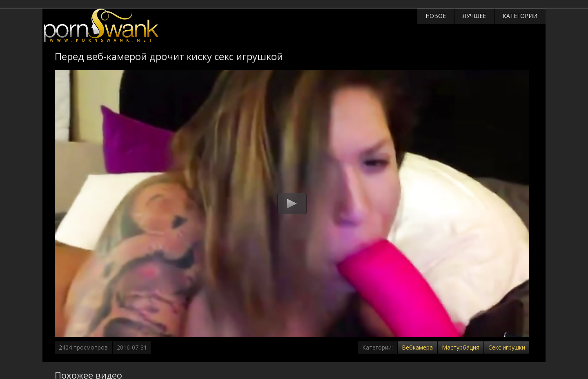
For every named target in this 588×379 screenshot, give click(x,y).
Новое (436, 16)
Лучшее (474, 16)
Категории (520, 16)
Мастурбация (461, 347)
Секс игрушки (507, 347)
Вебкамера (417, 347)
